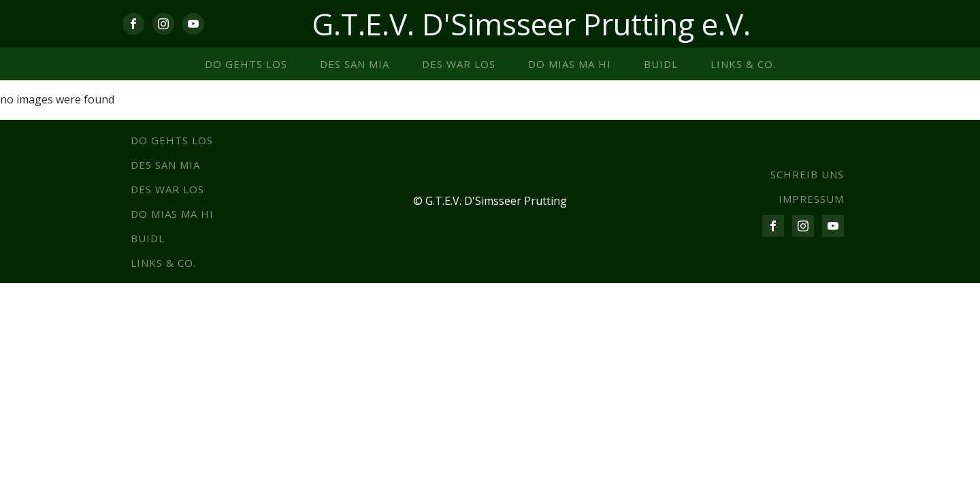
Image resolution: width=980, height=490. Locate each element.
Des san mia (355, 64)
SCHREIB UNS (807, 174)
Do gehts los (246, 64)
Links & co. (743, 64)
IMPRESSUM (811, 199)
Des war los (459, 64)
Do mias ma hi (570, 64)
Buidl (661, 64)
